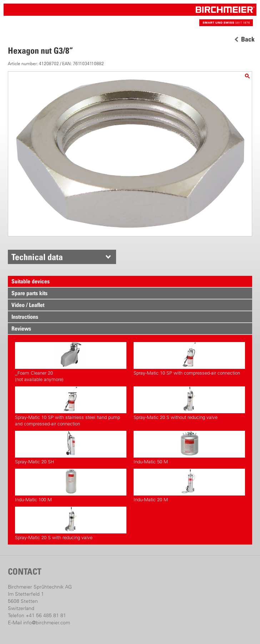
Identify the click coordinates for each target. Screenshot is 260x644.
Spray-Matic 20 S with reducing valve (71, 523)
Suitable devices (31, 281)
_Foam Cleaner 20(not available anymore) (71, 362)
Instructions (25, 317)
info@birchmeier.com (47, 623)
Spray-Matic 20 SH (71, 448)
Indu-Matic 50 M (189, 448)
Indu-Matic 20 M (189, 486)
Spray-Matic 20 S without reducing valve (189, 403)
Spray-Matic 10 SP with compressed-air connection (189, 359)
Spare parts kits (29, 293)
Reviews (21, 328)
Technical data (37, 257)
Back (248, 39)
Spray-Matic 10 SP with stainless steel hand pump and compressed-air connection (71, 406)
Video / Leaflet (28, 305)
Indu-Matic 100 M (71, 486)
